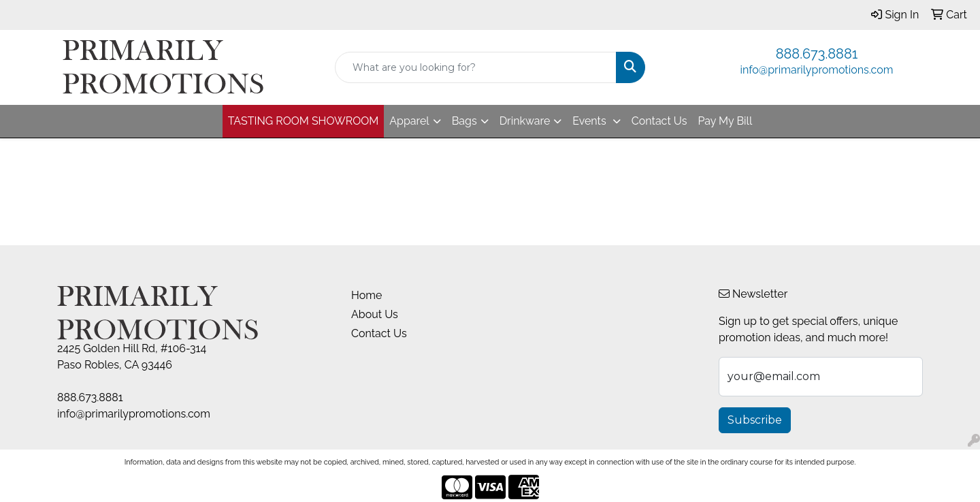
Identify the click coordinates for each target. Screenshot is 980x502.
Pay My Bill (725, 121)
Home (366, 295)
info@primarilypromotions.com (817, 70)
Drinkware (525, 121)
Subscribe (755, 420)
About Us (375, 314)
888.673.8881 (817, 54)
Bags (464, 121)
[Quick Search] (476, 67)
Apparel (409, 121)
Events (590, 121)
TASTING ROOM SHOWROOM (304, 121)
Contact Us (659, 121)
